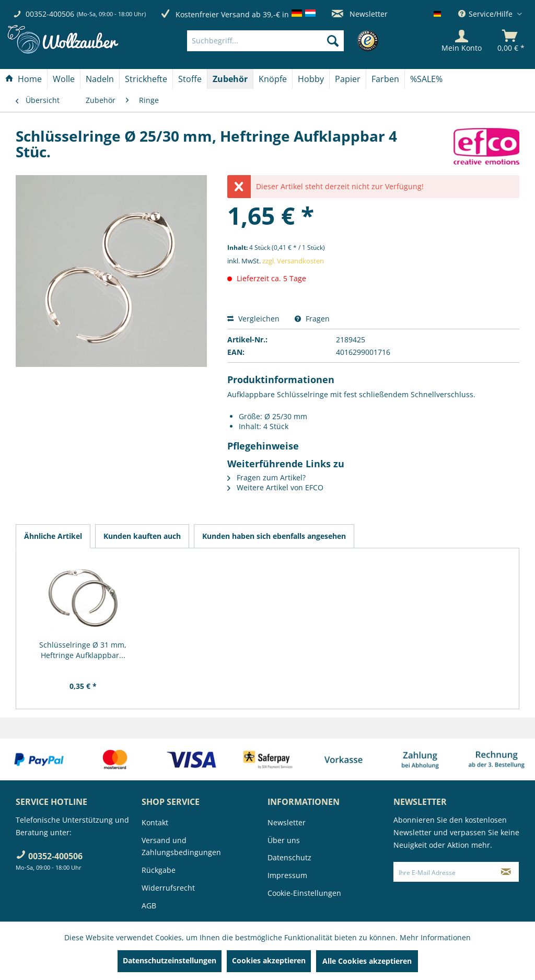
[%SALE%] (426, 79)
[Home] (24, 79)
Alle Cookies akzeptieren (367, 961)
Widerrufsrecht (168, 888)
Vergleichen (253, 319)
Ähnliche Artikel (53, 536)
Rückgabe (159, 870)
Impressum (287, 875)
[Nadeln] (100, 79)
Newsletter (360, 14)
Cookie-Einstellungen (304, 893)
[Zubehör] (230, 79)
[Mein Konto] (462, 41)
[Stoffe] (190, 79)
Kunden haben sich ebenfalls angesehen (274, 536)
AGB (149, 906)
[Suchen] (333, 41)
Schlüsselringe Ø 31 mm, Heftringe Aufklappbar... (83, 650)
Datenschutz (289, 857)
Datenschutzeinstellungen (170, 960)
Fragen (312, 319)
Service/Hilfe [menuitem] (486, 14)
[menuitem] (281, 41)
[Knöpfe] (273, 79)
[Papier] (348, 79)
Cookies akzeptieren (269, 960)
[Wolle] (64, 79)
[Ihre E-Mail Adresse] (444, 872)
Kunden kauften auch (142, 536)
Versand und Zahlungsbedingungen (181, 846)
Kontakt (155, 822)
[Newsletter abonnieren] (506, 872)
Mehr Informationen (435, 937)
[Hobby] (311, 79)
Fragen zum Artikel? (266, 477)
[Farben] (385, 79)
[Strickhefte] (146, 79)
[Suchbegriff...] (265, 41)
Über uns (284, 840)
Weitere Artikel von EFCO (275, 487)
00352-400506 (50, 14)
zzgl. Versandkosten (293, 261)
